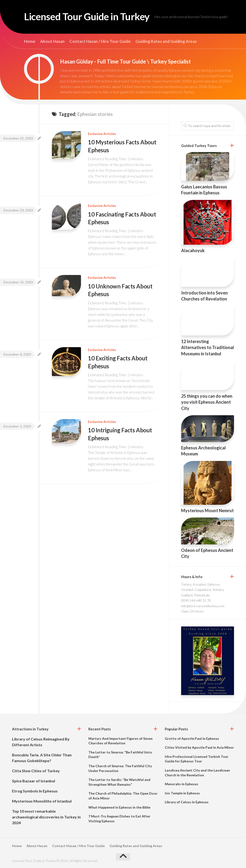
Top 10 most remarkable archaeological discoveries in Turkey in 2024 (46, 817)
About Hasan (52, 41)
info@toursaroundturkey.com (203, 606)
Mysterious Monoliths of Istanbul (42, 801)
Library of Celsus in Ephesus (187, 802)
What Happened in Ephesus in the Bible (119, 807)
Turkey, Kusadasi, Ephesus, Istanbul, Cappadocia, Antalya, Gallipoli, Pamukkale (203, 590)
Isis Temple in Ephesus (182, 793)
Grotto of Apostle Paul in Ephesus (192, 738)
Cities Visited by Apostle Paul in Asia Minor (199, 747)
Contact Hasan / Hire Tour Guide (100, 41)
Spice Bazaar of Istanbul (34, 781)
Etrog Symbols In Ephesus (35, 791)
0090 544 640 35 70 (196, 600)
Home (30, 41)
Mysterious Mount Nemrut (207, 511)
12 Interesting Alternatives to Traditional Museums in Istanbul (208, 347)
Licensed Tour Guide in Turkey (90, 17)
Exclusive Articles (102, 134)
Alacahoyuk (193, 250)
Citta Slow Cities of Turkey (36, 771)
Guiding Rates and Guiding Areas (166, 41)
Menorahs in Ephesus (181, 784)
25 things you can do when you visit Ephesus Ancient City (207, 402)
